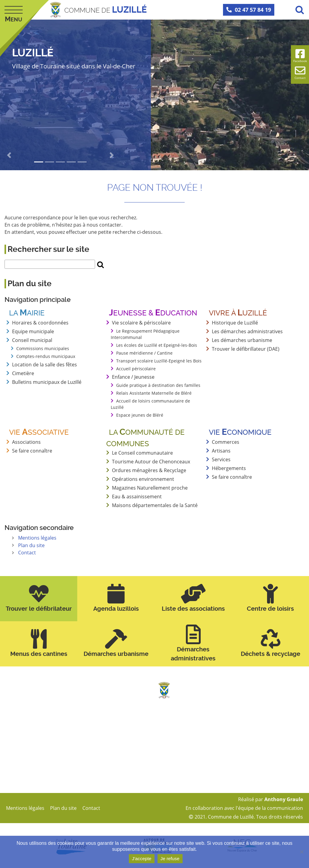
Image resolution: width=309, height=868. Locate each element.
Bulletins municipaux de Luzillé (47, 382)
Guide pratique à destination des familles (158, 385)
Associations (26, 442)
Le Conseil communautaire (142, 453)
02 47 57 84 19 (249, 10)
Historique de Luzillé (235, 323)
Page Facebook (183, 784)
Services (221, 459)
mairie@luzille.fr (184, 761)
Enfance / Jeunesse (133, 377)
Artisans (221, 451)
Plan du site (31, 545)
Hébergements (229, 468)
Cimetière (23, 373)
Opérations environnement (143, 479)
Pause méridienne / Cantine (144, 353)
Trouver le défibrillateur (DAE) (246, 349)
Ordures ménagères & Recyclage (149, 470)
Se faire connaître (232, 477)
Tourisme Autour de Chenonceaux (151, 462)
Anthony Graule (284, 799)
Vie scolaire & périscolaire (141, 323)
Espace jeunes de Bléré (140, 415)
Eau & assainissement (137, 497)
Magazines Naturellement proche (150, 488)
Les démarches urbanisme (242, 340)
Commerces (226, 442)
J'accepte (142, 859)
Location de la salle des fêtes (45, 365)
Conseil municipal (32, 340)
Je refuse (171, 859)
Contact (27, 552)
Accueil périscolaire (136, 369)
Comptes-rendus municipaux (46, 356)
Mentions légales (37, 538)
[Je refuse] (301, 852)
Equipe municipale (33, 331)
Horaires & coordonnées (40, 323)
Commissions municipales (43, 348)
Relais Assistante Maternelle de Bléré (154, 393)
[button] (9, 155)
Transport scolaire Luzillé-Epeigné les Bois (159, 361)
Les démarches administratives (247, 331)
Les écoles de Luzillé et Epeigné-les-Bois (157, 345)
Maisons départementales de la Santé (155, 505)
